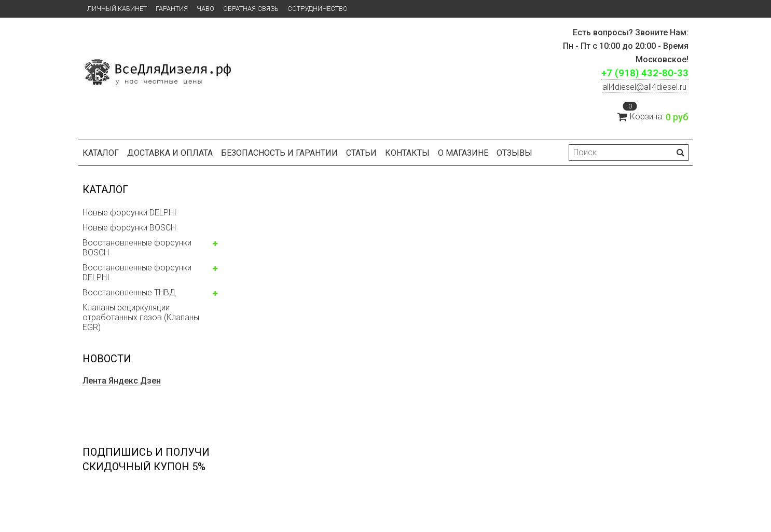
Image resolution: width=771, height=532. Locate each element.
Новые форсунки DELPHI (129, 213)
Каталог (101, 153)
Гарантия (172, 9)
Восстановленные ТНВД (129, 292)
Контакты (407, 153)
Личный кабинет (117, 9)
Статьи (361, 153)
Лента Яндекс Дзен (122, 381)
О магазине (463, 153)
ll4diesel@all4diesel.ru (644, 87)
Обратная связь (251, 9)
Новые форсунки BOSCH (129, 228)
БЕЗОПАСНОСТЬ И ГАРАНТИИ (279, 153)
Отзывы (514, 153)
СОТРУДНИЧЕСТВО (318, 9)
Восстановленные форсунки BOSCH (137, 248)
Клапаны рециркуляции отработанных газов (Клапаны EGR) (141, 317)
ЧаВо (205, 9)
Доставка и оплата (170, 153)
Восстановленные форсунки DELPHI (137, 272)
